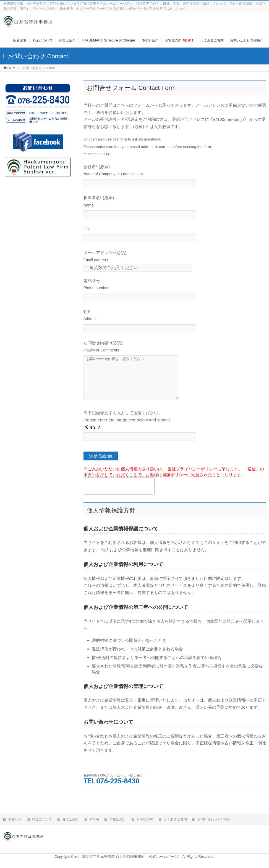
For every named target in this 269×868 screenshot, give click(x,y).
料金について (42, 820)
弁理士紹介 (71, 820)
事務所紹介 (118, 820)
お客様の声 (145, 820)
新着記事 (15, 820)
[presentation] (119, 494)
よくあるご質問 (175, 820)
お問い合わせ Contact (214, 820)
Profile (94, 820)
